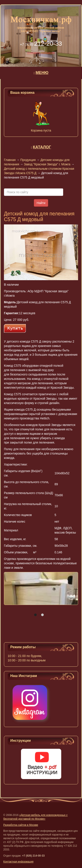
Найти (41, 203)
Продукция (28, 160)
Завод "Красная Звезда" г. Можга (47, 164)
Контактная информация (18, 862)
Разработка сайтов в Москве (21, 825)
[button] (35, 615)
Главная (10, 160)
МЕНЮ (42, 73)
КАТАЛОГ (42, 147)
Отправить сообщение (41, 53)
